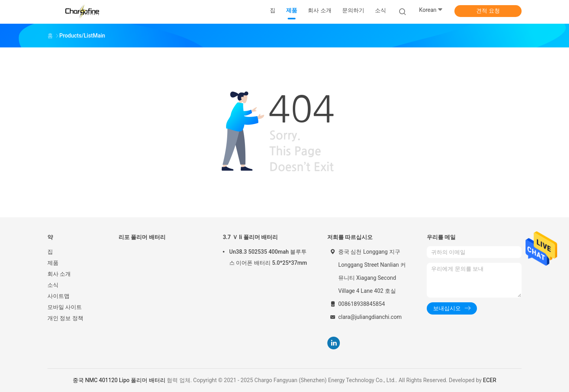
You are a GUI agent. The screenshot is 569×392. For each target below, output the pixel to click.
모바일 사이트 (65, 307)
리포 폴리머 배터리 (142, 237)
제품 (53, 263)
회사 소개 (59, 274)
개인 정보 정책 (65, 318)
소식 (53, 285)
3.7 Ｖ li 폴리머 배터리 (250, 237)
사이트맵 (58, 296)
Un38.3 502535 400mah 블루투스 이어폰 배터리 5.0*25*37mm (268, 257)
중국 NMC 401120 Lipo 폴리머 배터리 (119, 380)
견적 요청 (488, 11)
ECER (490, 380)
